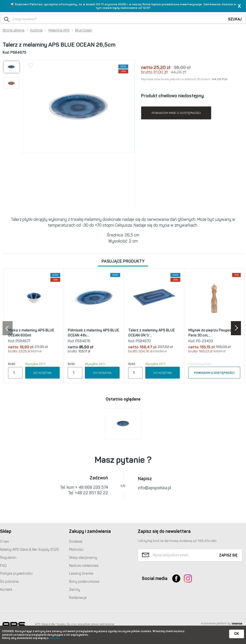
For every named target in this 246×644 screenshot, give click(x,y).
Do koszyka (42, 373)
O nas (4, 542)
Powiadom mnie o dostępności (176, 113)
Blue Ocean (84, 30)
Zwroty (75, 590)
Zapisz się (228, 555)
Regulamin (8, 558)
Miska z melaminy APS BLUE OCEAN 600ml (31, 333)
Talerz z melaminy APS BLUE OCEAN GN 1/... (151, 333)
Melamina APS (59, 30)
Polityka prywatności (16, 574)
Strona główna (13, 30)
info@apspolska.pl (154, 488)
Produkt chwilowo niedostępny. (173, 96)
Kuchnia (36, 30)
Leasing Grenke (81, 574)
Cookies (55, 638)
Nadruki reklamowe (84, 566)
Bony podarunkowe (84, 582)
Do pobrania (9, 582)
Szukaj (235, 19)
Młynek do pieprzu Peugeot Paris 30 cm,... (211, 333)
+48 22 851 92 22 (91, 493)
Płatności (76, 550)
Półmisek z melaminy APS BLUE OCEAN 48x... (93, 333)
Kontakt (6, 590)
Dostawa (76, 542)
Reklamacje (78, 598)
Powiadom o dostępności (214, 373)
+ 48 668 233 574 (92, 487)
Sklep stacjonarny (83, 558)
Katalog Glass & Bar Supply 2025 (29, 550)
